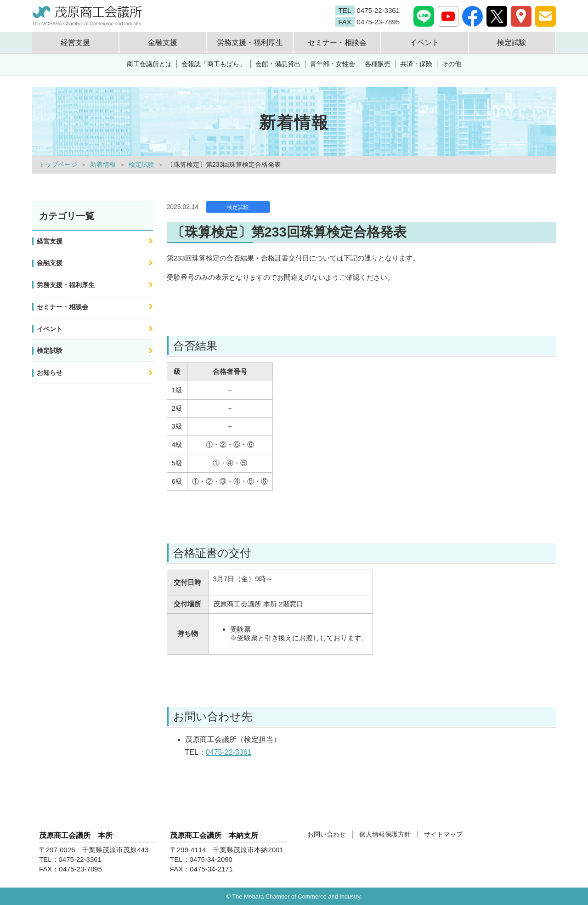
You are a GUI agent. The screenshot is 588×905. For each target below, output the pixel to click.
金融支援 (50, 263)
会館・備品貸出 (278, 64)
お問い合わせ (327, 834)
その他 (452, 64)
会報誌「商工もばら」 (214, 64)
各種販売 (378, 64)
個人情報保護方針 (385, 834)
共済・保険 (416, 64)
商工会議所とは (149, 64)
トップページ (58, 164)
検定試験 (141, 164)
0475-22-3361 (229, 752)
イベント (50, 329)
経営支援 (50, 241)
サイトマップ (443, 834)
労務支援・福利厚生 (66, 285)
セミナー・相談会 (62, 307)
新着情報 (103, 164)
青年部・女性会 (333, 64)
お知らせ (50, 373)
